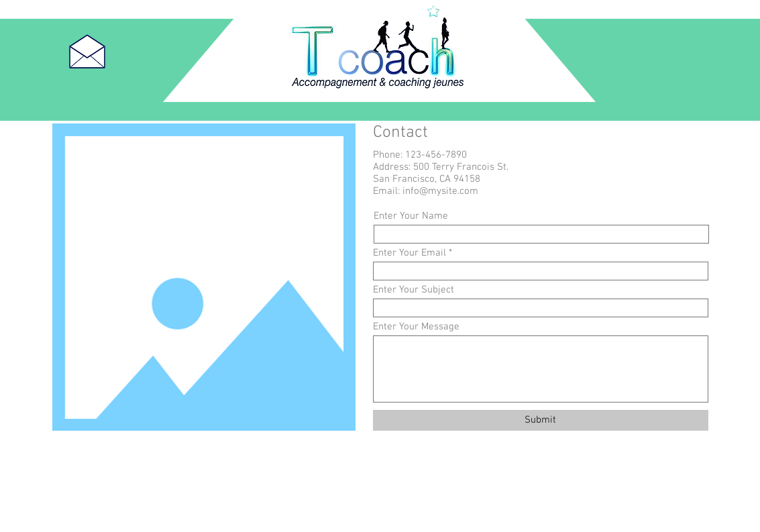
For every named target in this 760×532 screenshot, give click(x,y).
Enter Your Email (410, 253)
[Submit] (541, 420)
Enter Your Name (411, 216)
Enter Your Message (416, 327)
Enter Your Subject (414, 290)
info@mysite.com (440, 191)
